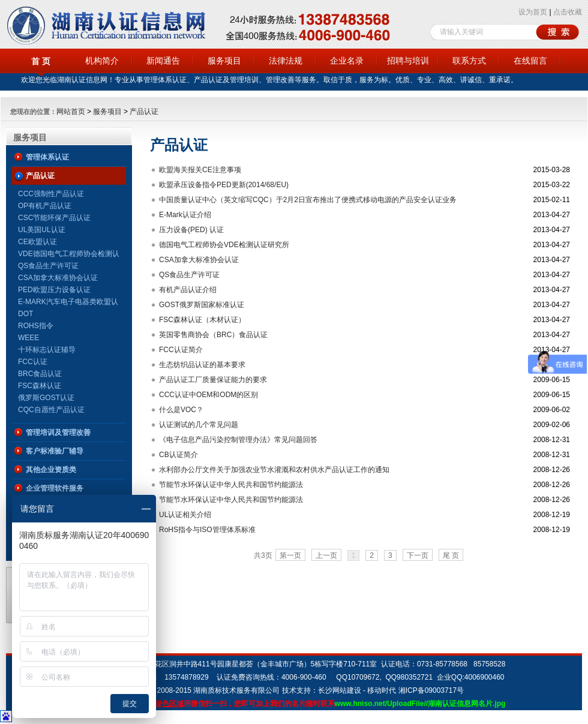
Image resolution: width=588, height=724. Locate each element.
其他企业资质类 (51, 470)
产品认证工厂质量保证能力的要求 (213, 380)
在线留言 (530, 61)
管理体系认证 (47, 157)
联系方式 (469, 61)
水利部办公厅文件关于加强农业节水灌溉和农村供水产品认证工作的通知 (274, 470)
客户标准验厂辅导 (55, 451)
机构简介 (102, 61)
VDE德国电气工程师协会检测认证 (69, 255)
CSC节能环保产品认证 (54, 218)
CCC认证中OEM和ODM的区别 (208, 395)
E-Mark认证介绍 (185, 215)
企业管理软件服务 (55, 488)
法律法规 (286, 61)
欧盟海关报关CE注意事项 (200, 170)
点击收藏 (568, 12)
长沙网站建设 (340, 690)
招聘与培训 (408, 61)
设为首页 (533, 12)
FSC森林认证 (40, 386)
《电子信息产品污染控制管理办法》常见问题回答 (238, 440)
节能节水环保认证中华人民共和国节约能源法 (231, 485)
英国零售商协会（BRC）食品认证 (213, 335)
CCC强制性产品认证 (51, 194)
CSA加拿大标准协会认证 (58, 278)
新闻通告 (163, 61)
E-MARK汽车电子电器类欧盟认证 (68, 303)
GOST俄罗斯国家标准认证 (202, 305)
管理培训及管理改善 (58, 432)
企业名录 (347, 61)
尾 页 (451, 555)
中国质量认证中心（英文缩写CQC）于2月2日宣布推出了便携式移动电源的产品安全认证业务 (308, 200)
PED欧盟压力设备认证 (54, 290)
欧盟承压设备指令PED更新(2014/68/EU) (224, 185)
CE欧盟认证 (37, 242)
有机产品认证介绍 (188, 290)
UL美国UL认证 (42, 230)
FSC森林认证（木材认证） (202, 320)
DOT (25, 314)
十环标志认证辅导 (47, 350)
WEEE (28, 338)
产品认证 (144, 112)
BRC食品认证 (40, 374)
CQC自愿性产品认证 (51, 410)
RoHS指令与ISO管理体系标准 (207, 530)
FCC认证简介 (181, 350)
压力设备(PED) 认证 (191, 230)
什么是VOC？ (181, 410)
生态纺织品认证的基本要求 (202, 365)
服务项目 (224, 61)
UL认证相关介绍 (185, 515)
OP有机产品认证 (45, 206)
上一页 (326, 555)
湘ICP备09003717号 (431, 690)
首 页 (41, 61)
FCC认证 (33, 362)
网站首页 (71, 112)
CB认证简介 (178, 455)
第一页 (290, 555)
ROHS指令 (36, 326)
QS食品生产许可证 (48, 266)
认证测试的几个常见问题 (199, 425)
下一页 (418, 555)
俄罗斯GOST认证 (46, 398)
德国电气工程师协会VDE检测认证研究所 (224, 245)
